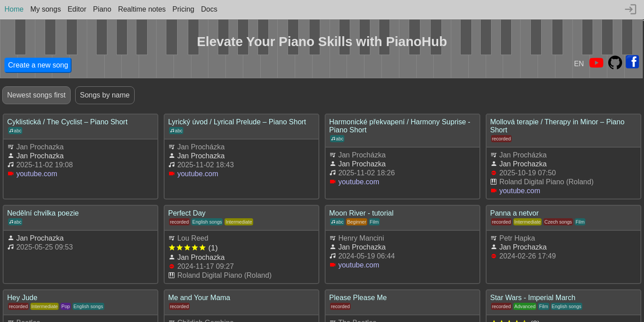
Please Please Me (358, 298)
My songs (46, 9)
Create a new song (38, 65)
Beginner (357, 222)
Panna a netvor (515, 213)
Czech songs (558, 222)
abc (15, 131)
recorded (501, 139)
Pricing (184, 9)
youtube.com (37, 174)
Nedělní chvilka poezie (43, 213)
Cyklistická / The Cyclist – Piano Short (67, 122)
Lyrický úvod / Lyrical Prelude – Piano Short (237, 122)
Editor (77, 9)
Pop (66, 306)
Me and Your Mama (199, 298)
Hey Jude (22, 298)
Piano (102, 9)
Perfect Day (187, 213)
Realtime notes (142, 9)
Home (14, 9)
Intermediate (239, 222)
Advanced (525, 306)
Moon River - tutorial (361, 213)
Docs (209, 9)
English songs (207, 222)
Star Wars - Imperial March (533, 298)
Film (374, 222)
